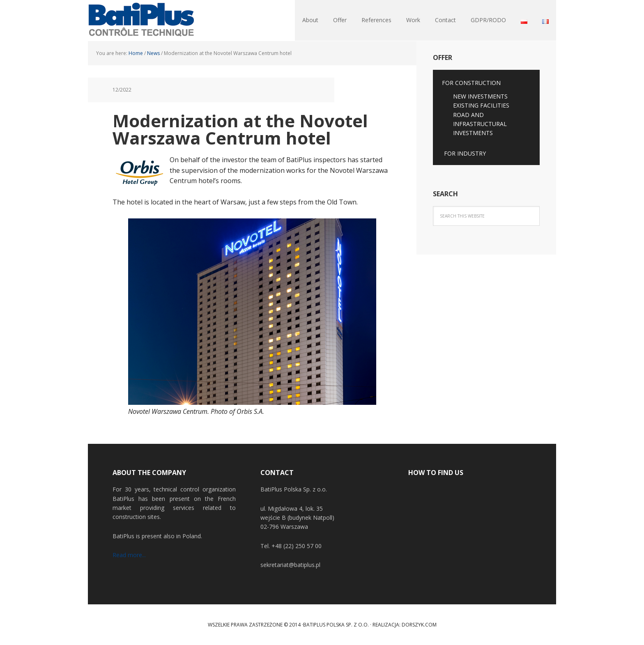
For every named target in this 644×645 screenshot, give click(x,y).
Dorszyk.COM (419, 625)
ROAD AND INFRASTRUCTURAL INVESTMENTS (480, 124)
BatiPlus (141, 21)
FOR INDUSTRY (465, 153)
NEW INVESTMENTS (480, 96)
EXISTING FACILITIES (481, 105)
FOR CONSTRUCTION (471, 83)
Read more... (129, 555)
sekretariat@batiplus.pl (290, 565)
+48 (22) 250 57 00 (297, 546)
